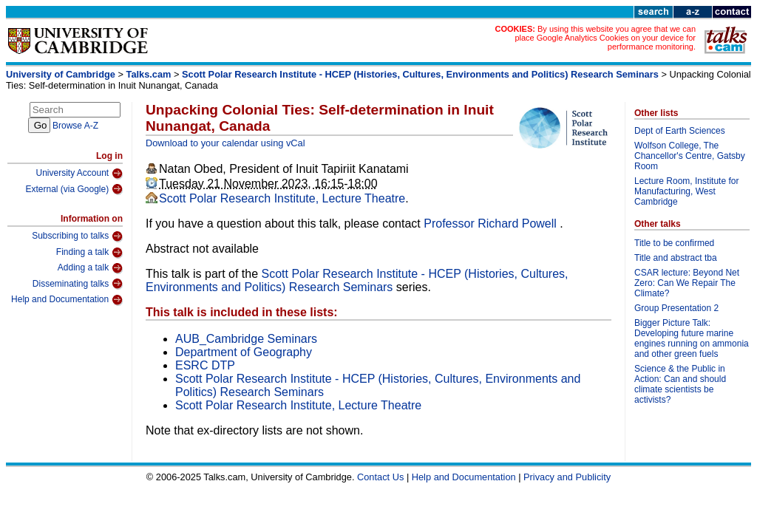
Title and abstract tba (676, 258)
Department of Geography (244, 352)
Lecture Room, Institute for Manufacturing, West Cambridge (686, 191)
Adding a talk (90, 268)
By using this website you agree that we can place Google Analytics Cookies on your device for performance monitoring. (605, 38)
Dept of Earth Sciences (680, 131)
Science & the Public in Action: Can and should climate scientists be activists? (680, 384)
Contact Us (380, 477)
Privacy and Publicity (567, 477)
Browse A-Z (75, 126)
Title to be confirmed (674, 243)
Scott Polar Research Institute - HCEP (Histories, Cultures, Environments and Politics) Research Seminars (420, 74)
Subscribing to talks (77, 236)
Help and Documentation (67, 300)
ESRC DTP (205, 365)
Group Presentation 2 (676, 308)
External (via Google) (74, 189)
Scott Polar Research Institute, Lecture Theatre (282, 198)
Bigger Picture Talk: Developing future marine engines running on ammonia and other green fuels (692, 338)
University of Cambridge (61, 74)
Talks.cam (149, 74)
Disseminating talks (78, 284)
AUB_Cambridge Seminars (246, 339)
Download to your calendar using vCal (225, 143)
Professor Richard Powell (492, 224)
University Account (79, 174)
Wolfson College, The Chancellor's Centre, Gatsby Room (690, 156)
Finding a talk (89, 253)
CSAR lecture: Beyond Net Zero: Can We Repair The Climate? (687, 283)
